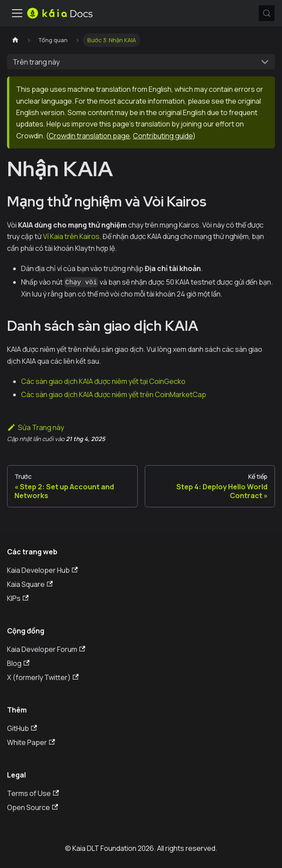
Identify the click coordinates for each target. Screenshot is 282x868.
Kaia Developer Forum (46, 649)
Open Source (32, 807)
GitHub (22, 728)
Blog (18, 663)
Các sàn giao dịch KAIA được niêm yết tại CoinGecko (103, 381)
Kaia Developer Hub (42, 570)
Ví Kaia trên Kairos (71, 236)
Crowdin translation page (89, 136)
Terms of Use (33, 793)
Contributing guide (163, 136)
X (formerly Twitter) (43, 677)
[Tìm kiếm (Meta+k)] (267, 13)
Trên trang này (36, 62)
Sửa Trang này (36, 427)
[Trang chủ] (15, 40)
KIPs (18, 598)
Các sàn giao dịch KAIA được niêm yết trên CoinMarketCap (114, 394)
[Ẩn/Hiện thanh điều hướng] (17, 13)
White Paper (31, 742)
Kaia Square (30, 584)
